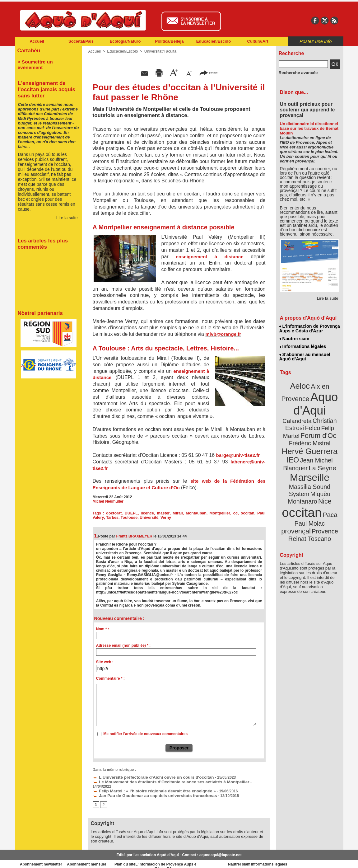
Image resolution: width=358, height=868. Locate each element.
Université (134, 518)
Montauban (188, 513)
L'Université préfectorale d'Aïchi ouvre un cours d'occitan (147, 777)
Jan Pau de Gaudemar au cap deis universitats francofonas (148, 790)
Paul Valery (254, 513)
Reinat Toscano (314, 506)
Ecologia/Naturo (125, 41)
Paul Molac (296, 496)
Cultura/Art (258, 41)
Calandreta (325, 408)
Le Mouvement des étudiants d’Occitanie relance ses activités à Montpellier (163, 781)
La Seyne (321, 452)
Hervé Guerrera (310, 437)
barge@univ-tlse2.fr (238, 455)
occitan (236, 513)
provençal (323, 496)
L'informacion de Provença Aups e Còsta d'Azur (309, 328)
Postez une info (316, 41)
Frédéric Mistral (316, 429)
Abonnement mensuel (97, 859)
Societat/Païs (81, 41)
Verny (150, 518)
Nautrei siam (295, 338)
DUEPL (128, 513)
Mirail (171, 513)
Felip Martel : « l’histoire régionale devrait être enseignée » (148, 786)
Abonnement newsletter (42, 859)
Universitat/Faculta (158, 51)
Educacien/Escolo (214, 41)
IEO (294, 445)
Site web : (105, 662)
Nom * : (103, 629)
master (158, 513)
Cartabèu (28, 50)
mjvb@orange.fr (223, 334)
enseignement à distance (209, 257)
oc (225, 513)
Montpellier (210, 513)
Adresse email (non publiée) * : (123, 645)
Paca (328, 488)
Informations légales (303, 345)
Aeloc (301, 384)
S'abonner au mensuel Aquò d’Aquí (305, 355)
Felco (330, 415)
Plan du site (152, 859)
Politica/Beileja (170, 41)
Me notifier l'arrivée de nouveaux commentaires (145, 734)
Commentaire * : (110, 678)
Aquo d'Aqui (308, 400)
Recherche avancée (296, 73)
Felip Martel (300, 422)
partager (209, 72)
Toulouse (115, 518)
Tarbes (99, 518)
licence (143, 513)
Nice (323, 476)
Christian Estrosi (302, 415)
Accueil (37, 41)
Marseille (299, 461)
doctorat (112, 513)
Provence (301, 503)
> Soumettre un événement (46, 61)
